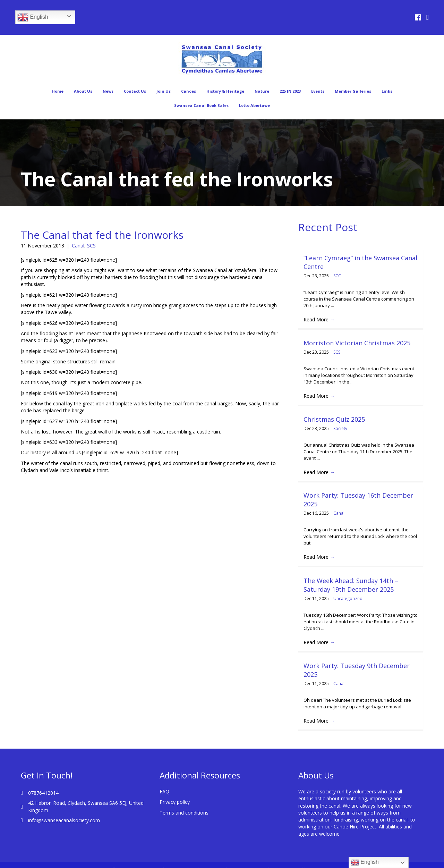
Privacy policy (175, 793)
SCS (91, 246)
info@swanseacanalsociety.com (64, 812)
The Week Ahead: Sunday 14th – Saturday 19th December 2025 (351, 585)
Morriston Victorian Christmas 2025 (357, 343)
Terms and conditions (184, 804)
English (33, 17)
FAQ (164, 783)
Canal (78, 246)
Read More (319, 319)
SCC (337, 276)
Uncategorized (348, 599)
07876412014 (43, 784)
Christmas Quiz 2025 (334, 419)
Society (340, 428)
